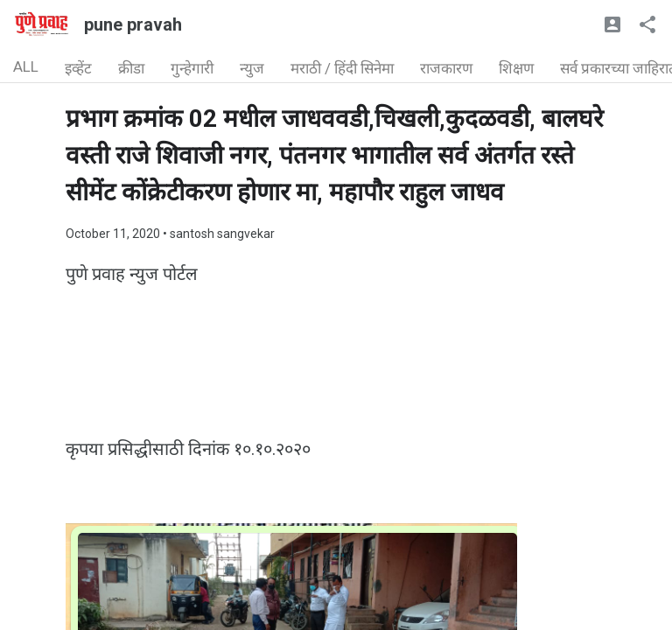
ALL (26, 66)
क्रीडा (131, 68)
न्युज (252, 68)
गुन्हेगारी (192, 68)
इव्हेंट (78, 68)
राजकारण (446, 68)
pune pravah (133, 24)
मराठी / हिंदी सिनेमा (342, 68)
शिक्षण (516, 68)
